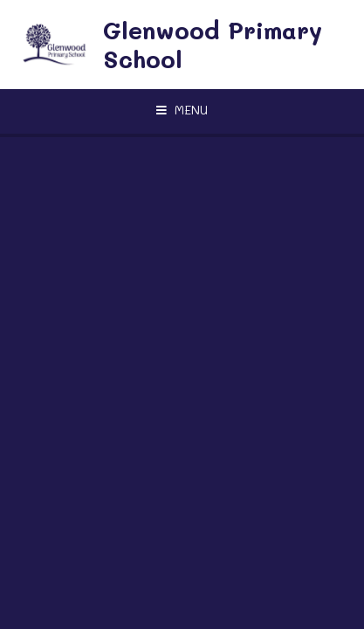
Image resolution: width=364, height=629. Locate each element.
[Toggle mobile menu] (182, 110)
